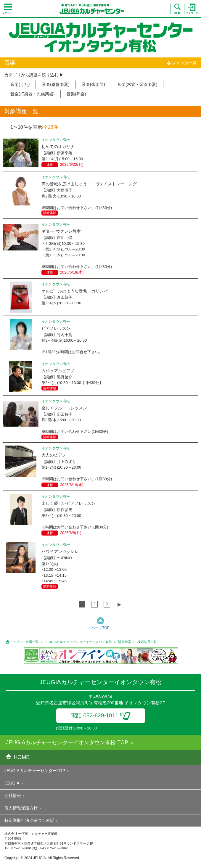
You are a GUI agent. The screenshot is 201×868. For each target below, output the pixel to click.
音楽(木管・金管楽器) (137, 84)
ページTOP (100, 628)
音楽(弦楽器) (93, 84)
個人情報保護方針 (21, 808)
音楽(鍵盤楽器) (56, 84)
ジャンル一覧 (181, 63)
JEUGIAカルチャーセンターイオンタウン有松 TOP (67, 742)
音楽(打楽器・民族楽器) (32, 94)
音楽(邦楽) (76, 94)
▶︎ (119, 604)
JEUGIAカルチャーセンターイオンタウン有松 (79, 642)
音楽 (10, 63)
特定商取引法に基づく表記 (29, 820)
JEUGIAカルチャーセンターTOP (35, 771)
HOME (18, 757)
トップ (14, 642)
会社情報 (13, 795)
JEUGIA (12, 783)
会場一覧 (32, 642)
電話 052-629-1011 (100, 715)
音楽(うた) (20, 84)
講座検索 (125, 642)
